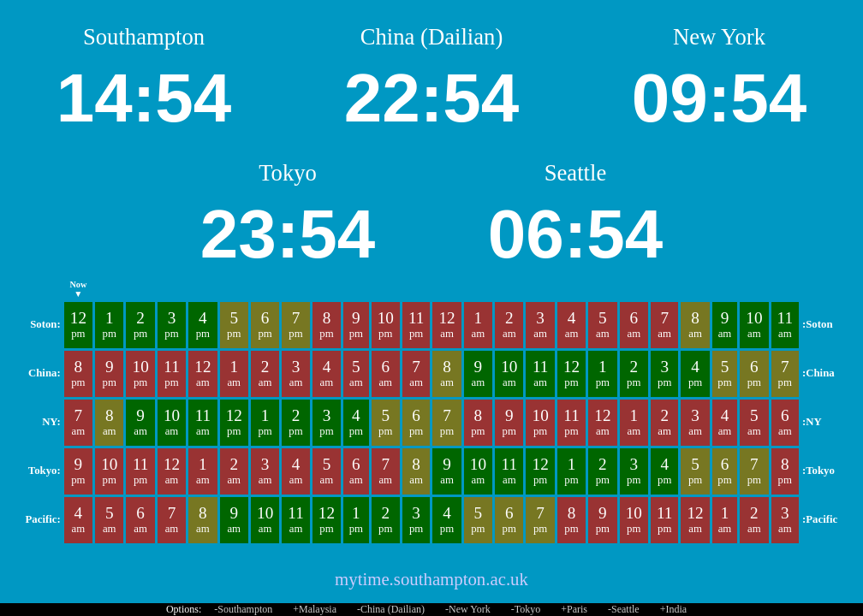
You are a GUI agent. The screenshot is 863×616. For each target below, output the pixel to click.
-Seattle (624, 609)
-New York (468, 609)
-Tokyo (526, 609)
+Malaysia (315, 609)
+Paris (574, 609)
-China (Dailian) (391, 609)
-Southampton (243, 609)
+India (673, 609)
